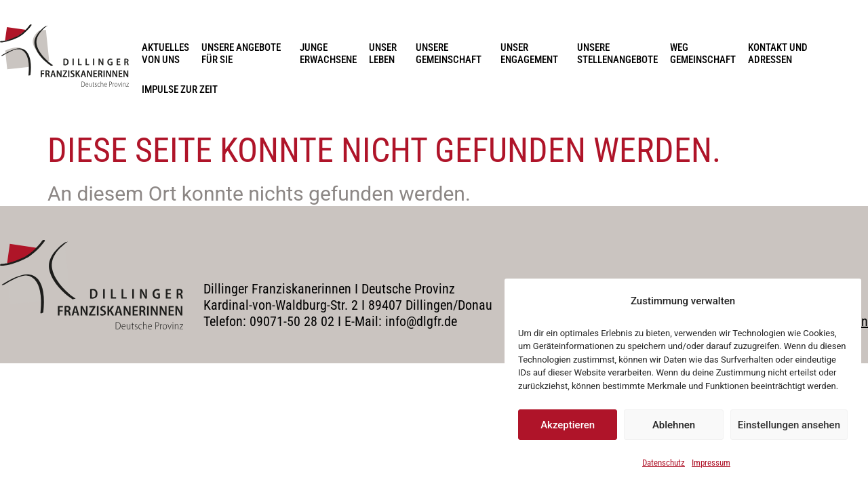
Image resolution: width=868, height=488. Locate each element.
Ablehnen (674, 425)
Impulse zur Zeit (180, 89)
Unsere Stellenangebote (617, 54)
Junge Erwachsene (328, 54)
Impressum (711, 463)
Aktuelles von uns (165, 54)
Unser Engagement (533, 54)
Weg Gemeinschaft (703, 54)
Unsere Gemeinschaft (452, 54)
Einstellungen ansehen (789, 425)
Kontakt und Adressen (781, 54)
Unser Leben (386, 54)
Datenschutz (664, 463)
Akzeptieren (568, 425)
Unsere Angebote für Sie (244, 54)
